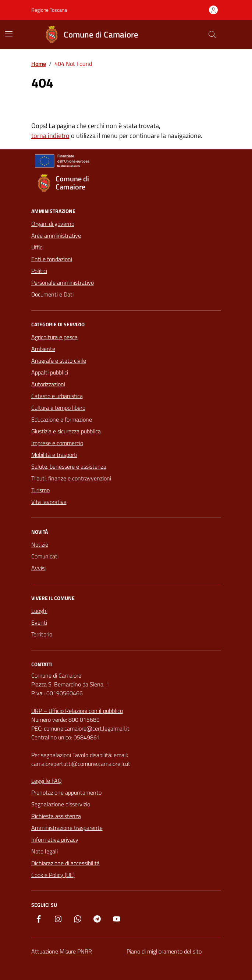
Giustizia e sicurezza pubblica (66, 431)
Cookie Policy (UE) (53, 875)
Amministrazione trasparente (67, 828)
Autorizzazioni (48, 384)
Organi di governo (53, 224)
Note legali (45, 851)
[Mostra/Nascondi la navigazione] (9, 34)
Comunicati (45, 556)
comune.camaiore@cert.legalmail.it (87, 728)
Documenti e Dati (52, 294)
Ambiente (43, 349)
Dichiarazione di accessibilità (65, 863)
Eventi (39, 622)
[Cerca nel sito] (212, 35)
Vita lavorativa (49, 502)
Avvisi (38, 568)
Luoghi (39, 611)
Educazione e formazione (62, 419)
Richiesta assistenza (56, 816)
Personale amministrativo (63, 283)
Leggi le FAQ (47, 781)
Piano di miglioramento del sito (164, 951)
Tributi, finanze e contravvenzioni (71, 478)
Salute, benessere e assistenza (69, 466)
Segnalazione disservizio (61, 804)
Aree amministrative (56, 235)
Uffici (37, 247)
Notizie (40, 544)
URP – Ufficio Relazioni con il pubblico (77, 711)
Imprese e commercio (57, 443)
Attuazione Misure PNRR (62, 951)
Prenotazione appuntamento (66, 792)
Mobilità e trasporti (54, 455)
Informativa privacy (55, 839)
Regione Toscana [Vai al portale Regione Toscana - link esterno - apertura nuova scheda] (49, 10)
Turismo (40, 490)
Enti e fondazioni (52, 259)
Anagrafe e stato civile (59, 361)
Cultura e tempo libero (58, 408)
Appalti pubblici (50, 372)
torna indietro (50, 136)
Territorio (42, 634)
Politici (39, 271)
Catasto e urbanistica (57, 396)
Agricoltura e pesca (54, 337)
